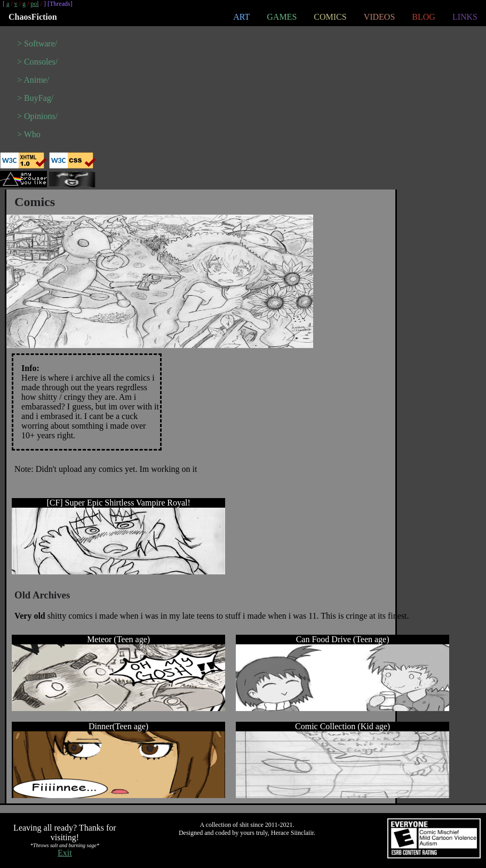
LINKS (465, 17)
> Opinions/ (37, 116)
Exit (65, 853)
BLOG (424, 17)
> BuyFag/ (35, 98)
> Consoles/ (37, 62)
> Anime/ (33, 80)
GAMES (282, 17)
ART (241, 17)
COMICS (330, 17)
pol (34, 4)
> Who (29, 134)
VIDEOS (380, 17)
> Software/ (37, 44)
